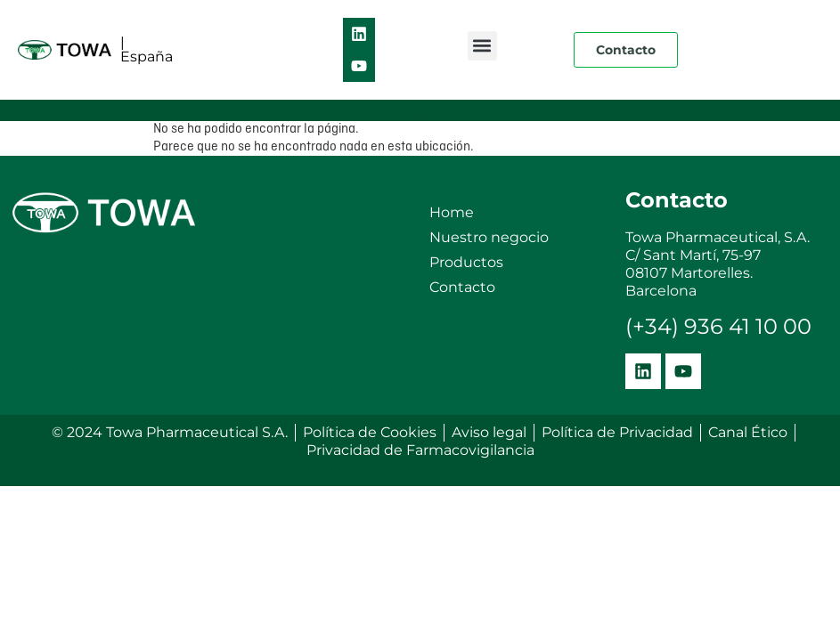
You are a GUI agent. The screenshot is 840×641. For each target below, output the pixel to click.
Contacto (462, 287)
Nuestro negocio (489, 237)
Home (452, 212)
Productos (466, 262)
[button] (482, 46)
